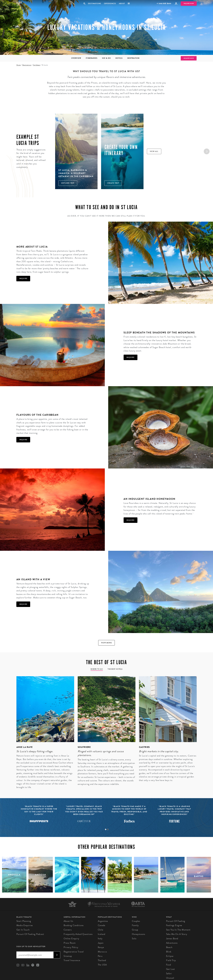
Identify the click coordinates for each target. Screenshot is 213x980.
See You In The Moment (178, 930)
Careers (68, 930)
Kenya (101, 947)
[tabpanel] (44, 734)
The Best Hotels (115, 669)
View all (154, 151)
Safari (169, 973)
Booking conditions (74, 925)
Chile (101, 930)
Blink (169, 952)
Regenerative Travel (74, 952)
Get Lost (171, 969)
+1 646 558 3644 (164, 3)
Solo (134, 939)
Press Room (70, 943)
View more (106, 643)
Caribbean (37, 65)
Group (135, 930)
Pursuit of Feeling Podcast (30, 934)
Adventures (172, 943)
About (122, 4)
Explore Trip (68, 183)
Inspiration (133, 58)
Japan (101, 943)
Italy (100, 939)
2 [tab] (108, 829)
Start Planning (24, 921)
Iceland (102, 934)
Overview (76, 58)
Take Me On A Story (177, 934)
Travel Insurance (72, 960)
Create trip (113, 183)
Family (135, 925)
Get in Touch (23, 930)
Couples (136, 921)
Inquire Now (189, 4)
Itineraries (92, 58)
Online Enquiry (71, 939)
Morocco (102, 952)
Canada (102, 925)
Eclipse (170, 956)
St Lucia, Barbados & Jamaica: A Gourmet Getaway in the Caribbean (76, 173)
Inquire (23, 279)
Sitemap (68, 956)
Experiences (110, 4)
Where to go (97, 669)
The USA (102, 965)
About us (68, 921)
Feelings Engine (174, 925)
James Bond (172, 939)
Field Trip (171, 960)
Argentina (103, 921)
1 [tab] (106, 829)
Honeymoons (139, 934)
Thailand (102, 960)
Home (19, 65)
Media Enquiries (25, 925)
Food (169, 965)
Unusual (170, 978)
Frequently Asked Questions (78, 934)
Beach (169, 947)
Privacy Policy (71, 947)
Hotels (119, 58)
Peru (100, 956)
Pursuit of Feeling (176, 921)
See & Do (106, 58)
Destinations (95, 4)
